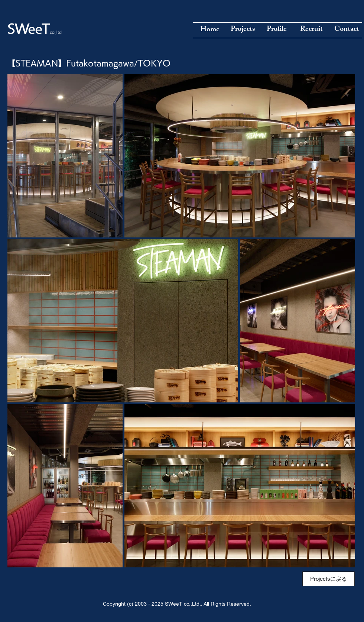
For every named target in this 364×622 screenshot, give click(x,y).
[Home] (210, 30)
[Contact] (347, 30)
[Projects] (243, 30)
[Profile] (277, 30)
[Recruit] (311, 30)
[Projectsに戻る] (329, 579)
